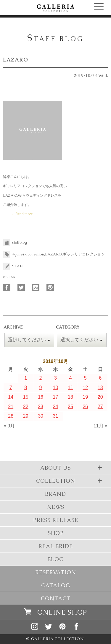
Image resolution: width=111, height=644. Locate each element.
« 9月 (9, 426)
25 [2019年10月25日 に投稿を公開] (70, 407)
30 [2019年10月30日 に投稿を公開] (41, 416)
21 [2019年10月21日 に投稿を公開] (11, 407)
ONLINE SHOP (56, 612)
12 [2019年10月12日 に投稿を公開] (85, 387)
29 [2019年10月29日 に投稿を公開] (26, 416)
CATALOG (56, 585)
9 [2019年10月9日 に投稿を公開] (41, 387)
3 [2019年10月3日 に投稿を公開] (55, 378)
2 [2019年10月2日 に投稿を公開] (41, 378)
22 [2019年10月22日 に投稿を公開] (26, 407)
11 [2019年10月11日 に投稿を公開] (70, 387)
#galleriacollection (28, 254)
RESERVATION (56, 572)
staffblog (20, 242)
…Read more (22, 214)
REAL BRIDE (56, 546)
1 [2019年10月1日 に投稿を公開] (26, 378)
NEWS (56, 507)
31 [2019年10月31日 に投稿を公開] (56, 416)
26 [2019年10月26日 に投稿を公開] (85, 407)
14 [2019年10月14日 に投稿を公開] (11, 397)
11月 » (100, 426)
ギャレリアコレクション (84, 254)
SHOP (56, 533)
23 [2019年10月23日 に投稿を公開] (41, 407)
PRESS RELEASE (56, 520)
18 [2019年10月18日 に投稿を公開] (70, 397)
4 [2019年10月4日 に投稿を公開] (70, 378)
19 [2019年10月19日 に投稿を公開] (85, 397)
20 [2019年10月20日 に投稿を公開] (100, 397)
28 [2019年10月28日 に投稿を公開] (11, 416)
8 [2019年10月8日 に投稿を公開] (26, 387)
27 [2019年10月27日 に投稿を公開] (100, 407)
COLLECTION (70, 481)
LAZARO (16, 60)
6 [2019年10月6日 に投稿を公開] (100, 378)
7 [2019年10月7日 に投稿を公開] (11, 387)
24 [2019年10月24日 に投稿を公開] (56, 407)
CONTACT (56, 598)
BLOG (55, 559)
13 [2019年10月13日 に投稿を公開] (100, 387)
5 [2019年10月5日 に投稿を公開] (85, 378)
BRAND (55, 494)
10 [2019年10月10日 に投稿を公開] (56, 387)
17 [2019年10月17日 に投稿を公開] (56, 397)
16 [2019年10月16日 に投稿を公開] (41, 397)
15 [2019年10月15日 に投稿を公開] (26, 397)
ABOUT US (72, 468)
